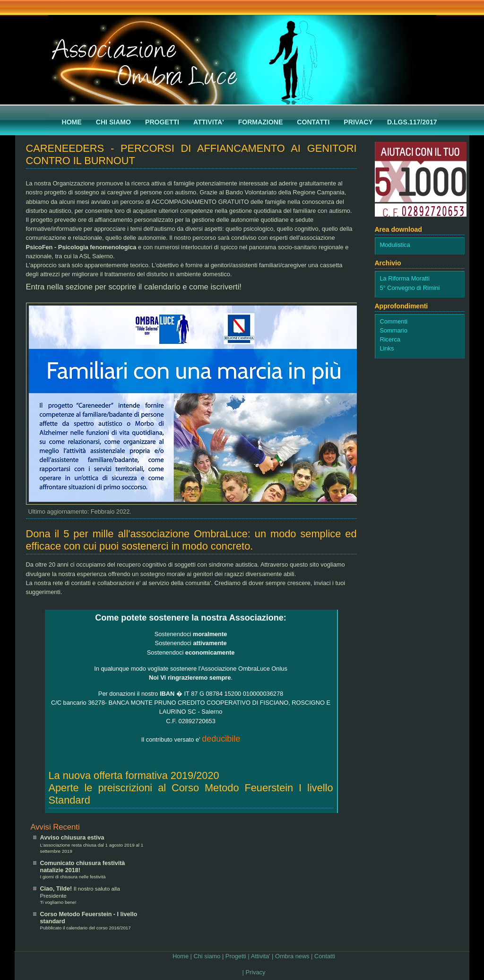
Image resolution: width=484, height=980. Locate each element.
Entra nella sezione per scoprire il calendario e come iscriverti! (134, 287)
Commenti (394, 321)
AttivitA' (209, 122)
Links (387, 348)
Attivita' (261, 956)
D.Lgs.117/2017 (412, 122)
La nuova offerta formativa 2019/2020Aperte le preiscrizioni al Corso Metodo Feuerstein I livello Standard (191, 788)
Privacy (358, 122)
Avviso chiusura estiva (72, 838)
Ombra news (292, 956)
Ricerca (390, 339)
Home (72, 122)
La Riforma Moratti (405, 278)
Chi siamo (113, 122)
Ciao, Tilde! (57, 889)
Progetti (162, 122)
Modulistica (395, 245)
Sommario (394, 330)
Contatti (313, 122)
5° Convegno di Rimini (410, 288)
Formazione (261, 122)
